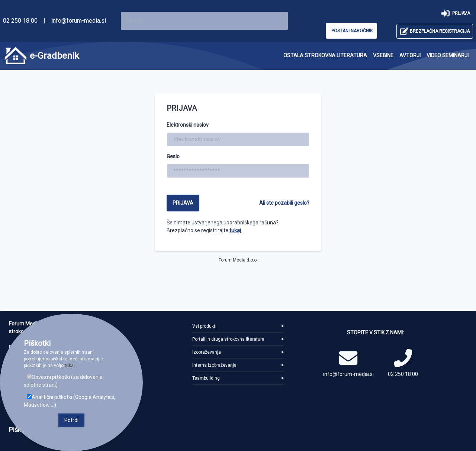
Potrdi (71, 420)
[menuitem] (325, 56)
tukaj (235, 230)
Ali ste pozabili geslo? (284, 203)
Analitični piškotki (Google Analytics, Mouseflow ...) (70, 401)
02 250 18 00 (20, 21)
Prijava (183, 203)
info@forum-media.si (79, 21)
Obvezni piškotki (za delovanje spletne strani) (63, 381)
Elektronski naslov (188, 125)
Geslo (173, 156)
